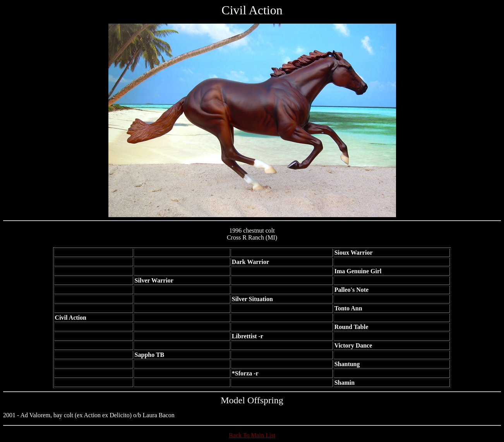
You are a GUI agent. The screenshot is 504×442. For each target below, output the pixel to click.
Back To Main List (252, 435)
